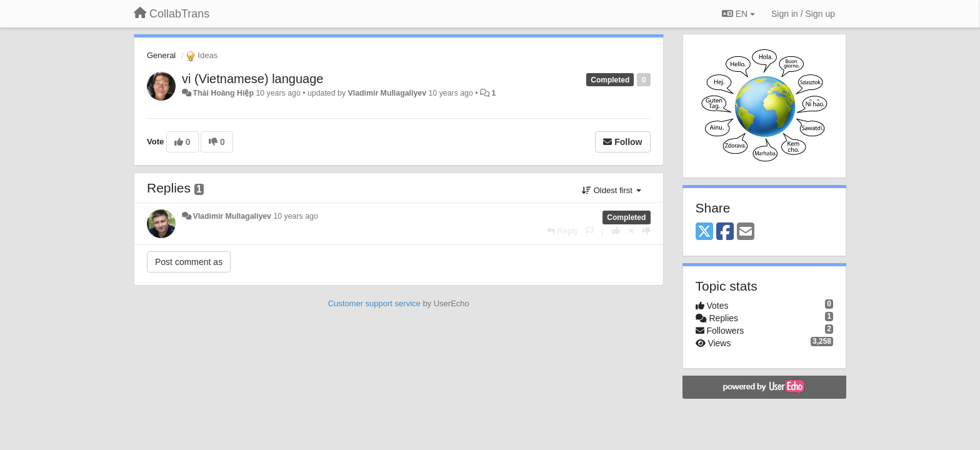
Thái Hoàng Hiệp (223, 93)
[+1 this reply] (616, 231)
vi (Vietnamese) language (252, 79)
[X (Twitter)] (704, 232)
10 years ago (295, 216)
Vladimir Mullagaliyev (387, 93)
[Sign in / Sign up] (803, 14)
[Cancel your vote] (631, 231)
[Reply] (562, 231)
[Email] (746, 232)
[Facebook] (725, 232)
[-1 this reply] (647, 231)
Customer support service (374, 303)
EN (738, 14)
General (161, 55)
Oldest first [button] (611, 190)
